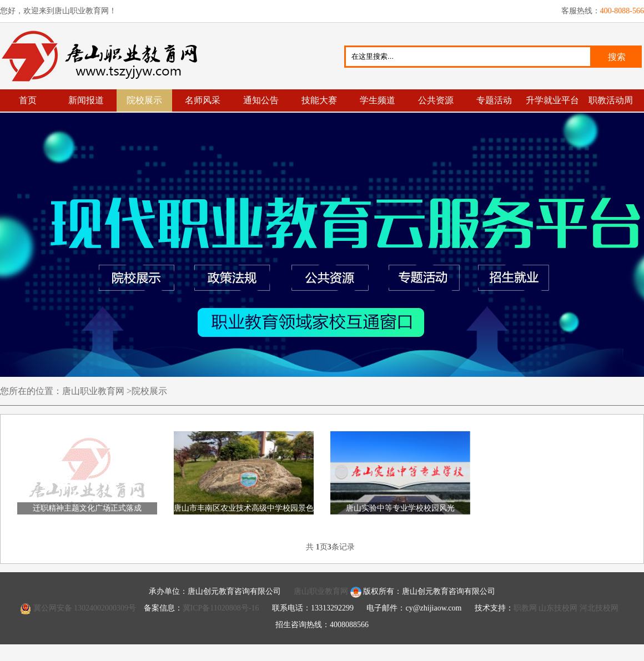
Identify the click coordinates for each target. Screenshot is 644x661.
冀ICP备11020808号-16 (221, 608)
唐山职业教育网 (104, 56)
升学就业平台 (552, 100)
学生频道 (378, 100)
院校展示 (144, 100)
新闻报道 (86, 100)
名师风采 (203, 100)
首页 (28, 100)
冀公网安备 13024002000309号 (85, 608)
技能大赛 (319, 100)
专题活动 (494, 100)
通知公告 (261, 100)
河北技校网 (599, 608)
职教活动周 (611, 100)
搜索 (617, 57)
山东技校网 (558, 608)
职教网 (525, 608)
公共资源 (436, 100)
